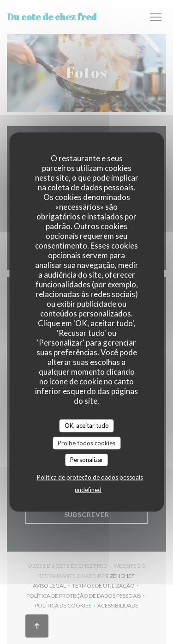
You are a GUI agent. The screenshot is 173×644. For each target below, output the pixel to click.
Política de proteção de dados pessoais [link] (90, 477)
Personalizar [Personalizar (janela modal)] (87, 460)
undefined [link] (88, 489)
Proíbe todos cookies (86, 443)
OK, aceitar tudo (87, 425)
